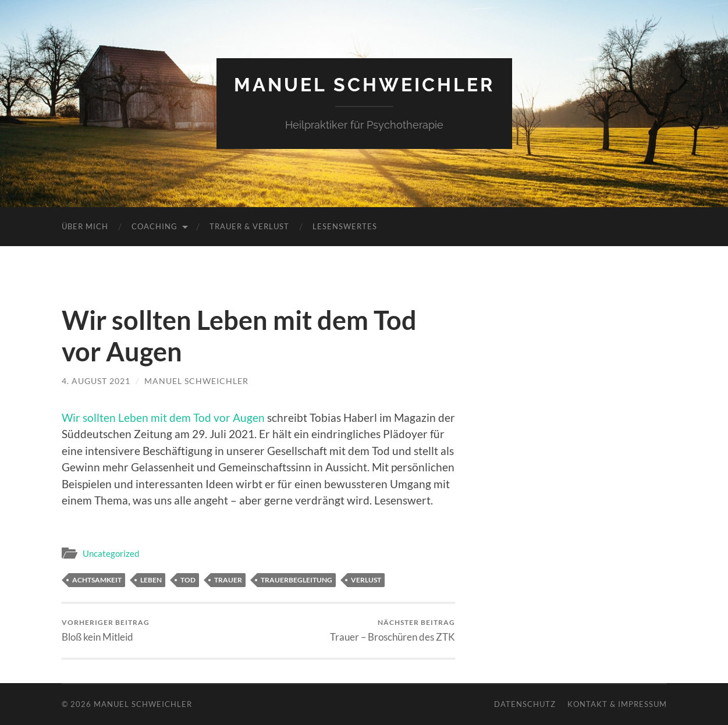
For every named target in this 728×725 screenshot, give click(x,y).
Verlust (366, 580)
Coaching (155, 226)
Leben (151, 580)
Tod (188, 580)
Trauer (228, 580)
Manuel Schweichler (364, 85)
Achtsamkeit (97, 580)
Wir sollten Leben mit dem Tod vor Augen (163, 417)
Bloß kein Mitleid (106, 630)
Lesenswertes (345, 226)
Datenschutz (525, 704)
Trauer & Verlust (249, 226)
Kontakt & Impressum (617, 704)
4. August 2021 (96, 381)
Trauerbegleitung (296, 580)
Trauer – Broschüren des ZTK (393, 630)
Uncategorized (111, 553)
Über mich (85, 226)
